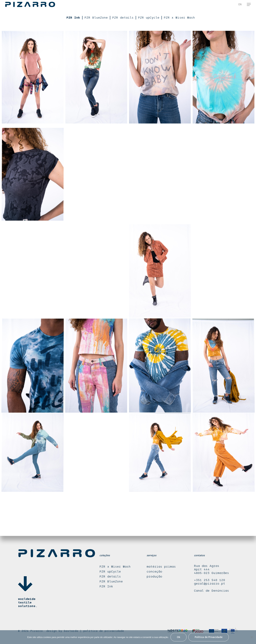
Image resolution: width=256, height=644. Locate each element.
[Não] (252, 637)
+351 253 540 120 (210, 580)
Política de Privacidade (209, 637)
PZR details (123, 18)
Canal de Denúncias (211, 591)
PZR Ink (73, 18)
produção (154, 577)
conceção (154, 572)
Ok (179, 637)
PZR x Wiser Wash (179, 18)
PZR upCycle (149, 18)
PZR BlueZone (96, 18)
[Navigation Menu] (249, 4)
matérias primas (161, 567)
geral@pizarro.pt (210, 584)
